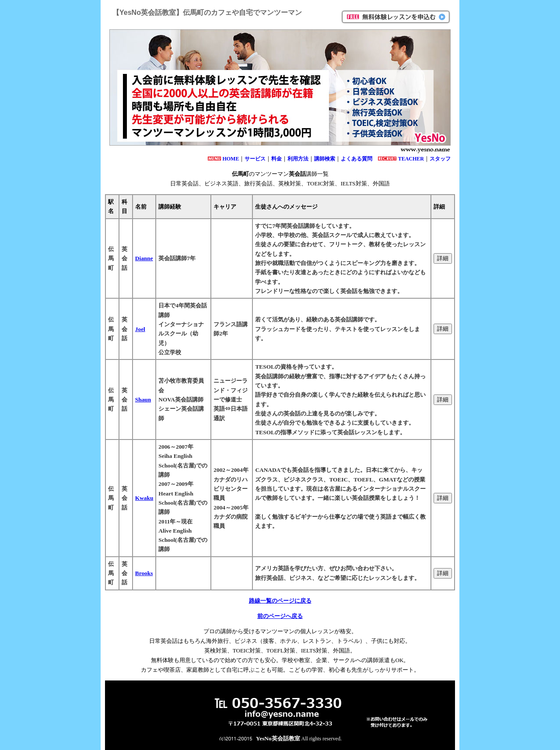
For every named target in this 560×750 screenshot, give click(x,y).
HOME (231, 159)
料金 (276, 159)
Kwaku (144, 498)
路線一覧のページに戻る (280, 601)
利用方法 (298, 159)
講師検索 (325, 159)
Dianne (144, 258)
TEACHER (411, 159)
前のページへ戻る (280, 616)
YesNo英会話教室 (278, 738)
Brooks (144, 573)
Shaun (143, 399)
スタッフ (440, 159)
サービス (255, 159)
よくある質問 (357, 159)
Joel (140, 329)
